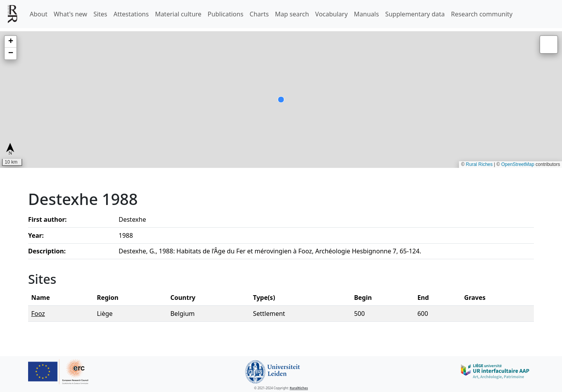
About (38, 14)
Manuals (366, 14)
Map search (292, 14)
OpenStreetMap (518, 164)
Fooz (38, 314)
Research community (482, 14)
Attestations (131, 14)
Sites (100, 14)
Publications (225, 14)
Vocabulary (332, 14)
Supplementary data (415, 14)
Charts (259, 14)
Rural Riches (479, 164)
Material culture (178, 14)
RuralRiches (299, 388)
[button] (11, 42)
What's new (70, 14)
